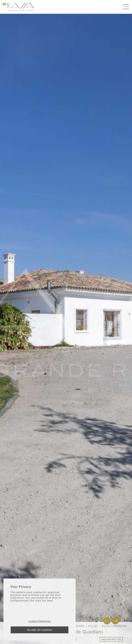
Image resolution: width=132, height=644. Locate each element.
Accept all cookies (40, 630)
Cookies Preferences (40, 621)
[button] (107, 621)
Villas (93, 626)
